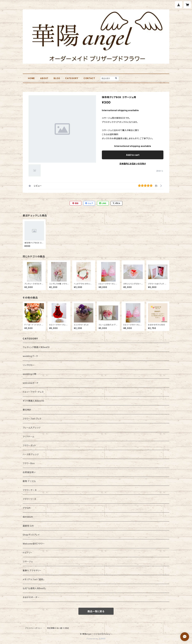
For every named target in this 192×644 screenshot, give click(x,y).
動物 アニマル (29, 481)
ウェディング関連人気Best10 (36, 347)
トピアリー (28, 553)
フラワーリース (30, 499)
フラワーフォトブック (32, 419)
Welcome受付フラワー (34, 544)
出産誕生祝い (29, 472)
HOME (31, 78)
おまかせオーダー (31, 597)
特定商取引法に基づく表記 (58, 628)
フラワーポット (29, 445)
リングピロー (29, 365)
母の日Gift (28, 517)
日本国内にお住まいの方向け (133, 164)
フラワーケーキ (30, 490)
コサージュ (28, 562)
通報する (160, 171)
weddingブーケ (30, 356)
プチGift (27, 508)
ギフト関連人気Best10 (33, 401)
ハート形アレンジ (31, 454)
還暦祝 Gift (28, 526)
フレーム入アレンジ (32, 428)
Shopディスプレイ (31, 535)
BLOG (57, 78)
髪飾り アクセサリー (32, 570)
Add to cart (133, 155)
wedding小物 (30, 374)
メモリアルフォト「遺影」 (34, 579)
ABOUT (44, 78)
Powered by (96, 639)
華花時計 (27, 410)
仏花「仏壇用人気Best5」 (34, 588)
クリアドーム (29, 436)
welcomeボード (31, 383)
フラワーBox (29, 463)
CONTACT (89, 78)
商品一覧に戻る (96, 611)
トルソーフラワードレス (33, 392)
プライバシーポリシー (34, 628)
